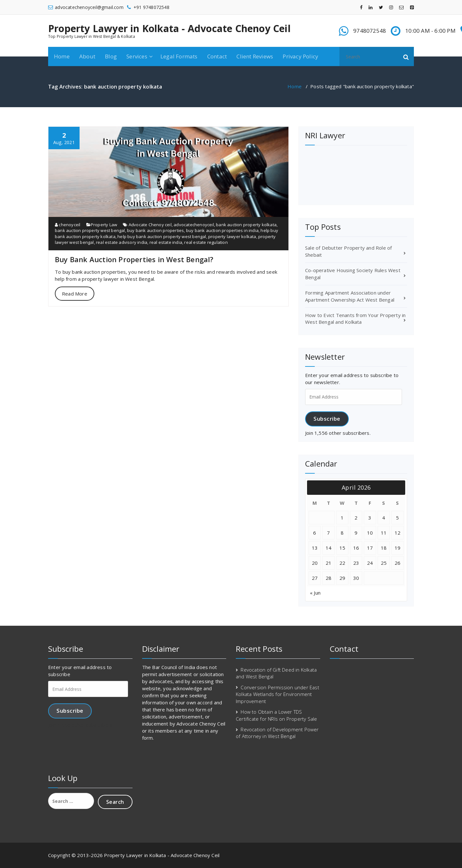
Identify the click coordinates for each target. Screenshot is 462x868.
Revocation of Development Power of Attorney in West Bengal (277, 733)
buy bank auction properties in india (222, 230)
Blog (111, 56)
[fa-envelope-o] (401, 7)
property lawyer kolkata (232, 236)
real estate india (166, 242)
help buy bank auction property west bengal (162, 236)
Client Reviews (255, 56)
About (87, 56)
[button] (406, 56)
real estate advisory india (122, 242)
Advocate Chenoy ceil (150, 225)
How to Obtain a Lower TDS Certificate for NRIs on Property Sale (276, 715)
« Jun (315, 593)
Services (137, 56)
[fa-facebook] (361, 7)
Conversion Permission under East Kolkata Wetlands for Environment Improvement (278, 694)
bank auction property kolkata (246, 225)
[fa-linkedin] (371, 7)
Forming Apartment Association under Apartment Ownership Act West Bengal (350, 296)
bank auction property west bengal (90, 230)
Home (62, 56)
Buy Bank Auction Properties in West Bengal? (134, 259)
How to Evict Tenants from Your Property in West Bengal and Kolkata (355, 318)
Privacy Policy (300, 56)
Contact (217, 56)
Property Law (104, 225)
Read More (75, 294)
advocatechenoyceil (194, 225)
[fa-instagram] (391, 7)
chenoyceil (68, 225)
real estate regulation (206, 242)
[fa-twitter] (381, 7)
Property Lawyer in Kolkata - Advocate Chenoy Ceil (169, 29)
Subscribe (327, 419)
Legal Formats (179, 56)
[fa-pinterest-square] (412, 7)
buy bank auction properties (155, 230)
